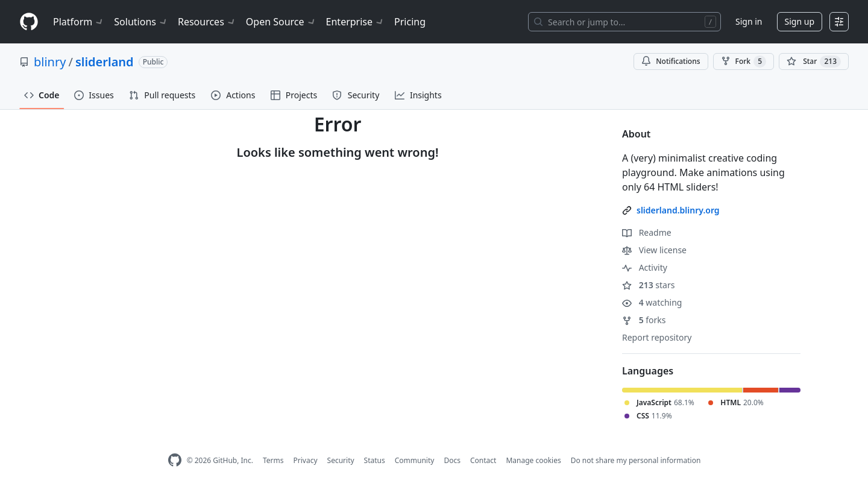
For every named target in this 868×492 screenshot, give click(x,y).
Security (341, 460)
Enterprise (355, 22)
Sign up (800, 21)
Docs (452, 460)
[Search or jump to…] (624, 22)
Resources (207, 22)
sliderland (105, 62)
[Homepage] (29, 22)
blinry (50, 62)
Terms (273, 460)
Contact (483, 460)
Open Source (281, 22)
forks (644, 320)
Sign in (749, 21)
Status (375, 460)
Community (415, 460)
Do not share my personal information (636, 460)
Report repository (657, 337)
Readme (647, 232)
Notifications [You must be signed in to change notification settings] (671, 61)
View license (654, 250)
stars (648, 285)
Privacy (306, 460)
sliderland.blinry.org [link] (678, 210)
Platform (79, 22)
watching (652, 302)
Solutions (141, 22)
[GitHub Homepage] (175, 460)
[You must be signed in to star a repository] (814, 61)
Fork (744, 61)
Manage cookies (533, 460)
